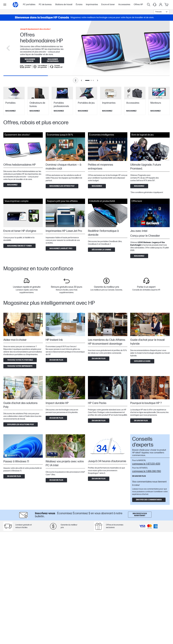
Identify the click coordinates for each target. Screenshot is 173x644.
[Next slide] (165, 48)
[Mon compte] (161, 5)
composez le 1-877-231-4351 (146, 464)
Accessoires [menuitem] (124, 5)
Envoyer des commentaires (149, 500)
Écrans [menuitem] (79, 5)
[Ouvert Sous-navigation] (5, 5)
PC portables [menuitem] (29, 5)
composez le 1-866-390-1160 (147, 471)
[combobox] (162, 12)
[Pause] (76, 80)
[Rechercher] (149, 5)
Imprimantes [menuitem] (92, 5)
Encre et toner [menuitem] (108, 5)
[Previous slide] (8, 48)
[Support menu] (155, 5)
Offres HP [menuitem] (138, 5)
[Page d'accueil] (15, 5)
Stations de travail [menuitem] (64, 5)
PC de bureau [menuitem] (45, 5)
